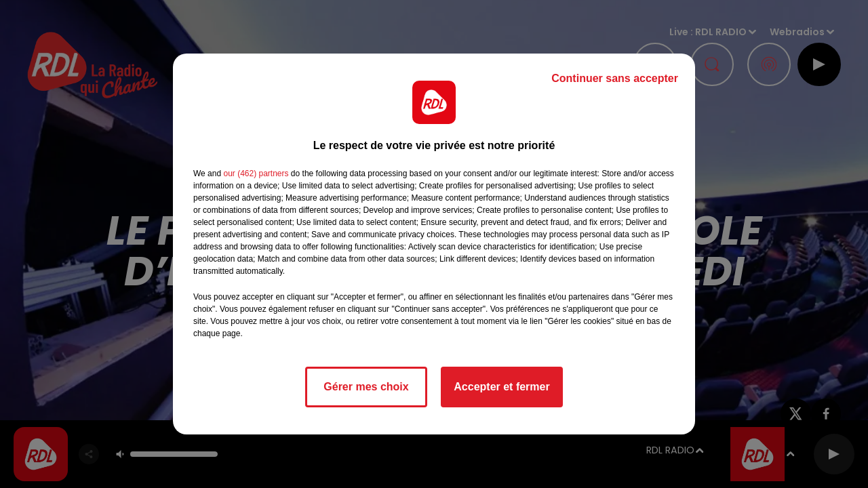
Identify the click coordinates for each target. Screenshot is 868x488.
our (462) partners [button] (256, 174)
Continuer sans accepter (615, 78)
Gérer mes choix (366, 387)
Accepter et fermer (501, 387)
